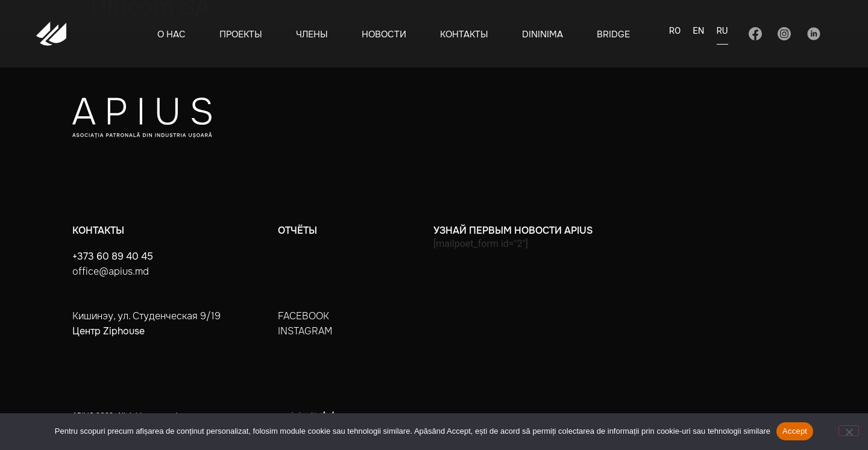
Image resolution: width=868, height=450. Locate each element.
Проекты (241, 34)
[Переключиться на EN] (698, 34)
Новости (384, 34)
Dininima (542, 34)
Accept (795, 431)
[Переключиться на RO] (675, 34)
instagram (305, 331)
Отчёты (297, 230)
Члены (312, 34)
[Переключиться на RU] (722, 35)
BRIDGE (613, 34)
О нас (171, 34)
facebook (303, 316)
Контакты (464, 34)
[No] (849, 431)
